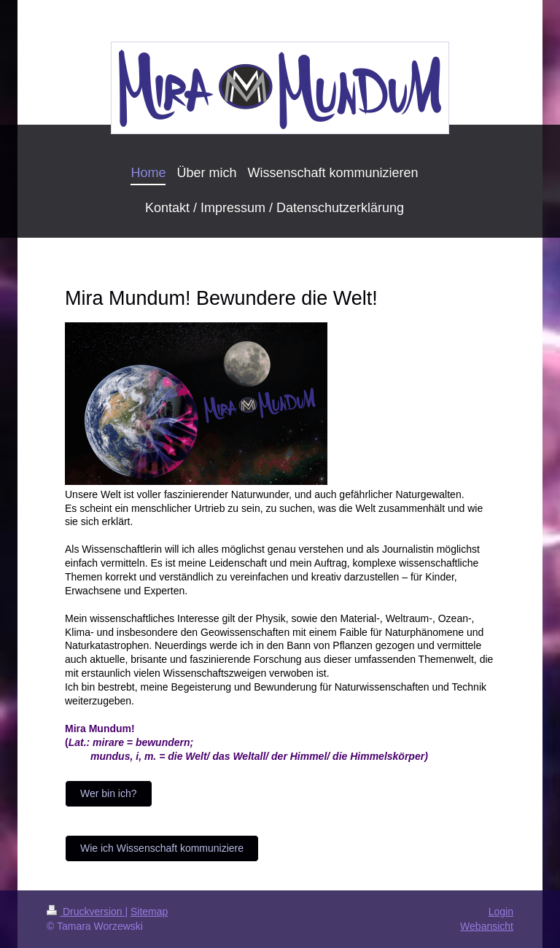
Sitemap (149, 912)
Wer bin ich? (109, 793)
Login (501, 912)
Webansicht (487, 926)
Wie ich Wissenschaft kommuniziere (162, 848)
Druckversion (86, 912)
